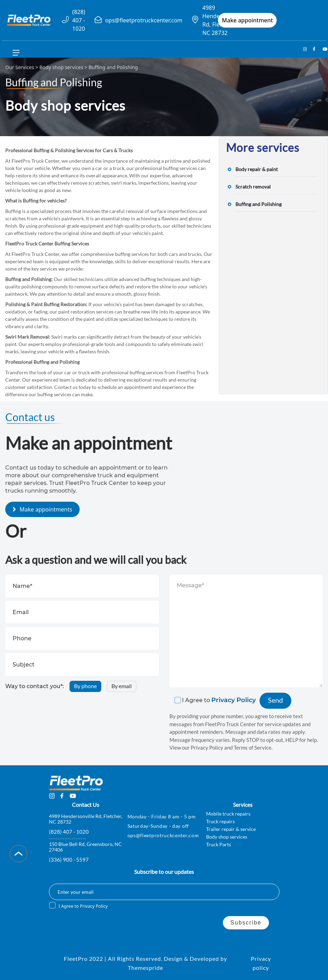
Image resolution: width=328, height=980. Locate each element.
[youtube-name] (323, 49)
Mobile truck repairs (228, 814)
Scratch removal (253, 187)
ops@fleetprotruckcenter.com (144, 20)
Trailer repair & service (231, 829)
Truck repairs (220, 821)
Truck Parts (218, 844)
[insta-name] (304, 49)
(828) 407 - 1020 (79, 20)
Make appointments (46, 509)
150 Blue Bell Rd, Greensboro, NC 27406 (85, 847)
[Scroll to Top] (19, 854)
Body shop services (61, 67)
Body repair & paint (257, 169)
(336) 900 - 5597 (69, 860)
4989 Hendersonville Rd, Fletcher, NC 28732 (86, 819)
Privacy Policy (234, 700)
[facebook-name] (313, 49)
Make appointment (247, 20)
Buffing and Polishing (258, 204)
